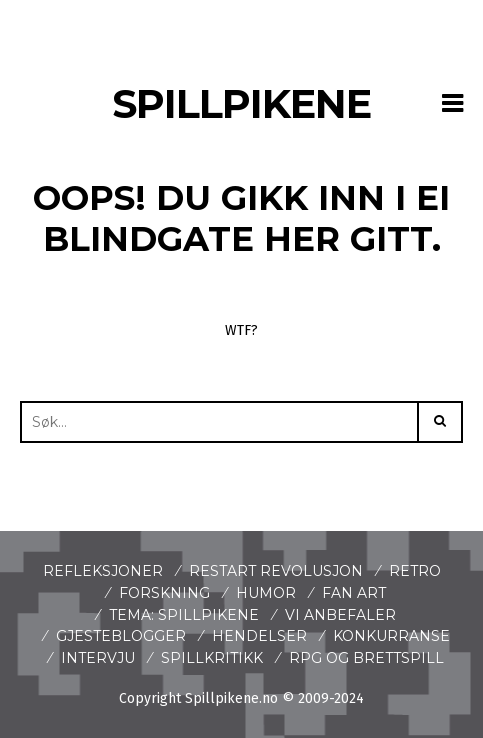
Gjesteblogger (121, 636)
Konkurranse (391, 636)
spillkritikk (212, 658)
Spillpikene (241, 103)
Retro (415, 571)
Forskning (164, 593)
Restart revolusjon (276, 571)
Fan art (354, 593)
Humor (266, 593)
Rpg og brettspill (366, 658)
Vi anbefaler (340, 615)
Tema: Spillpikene (184, 615)
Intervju (98, 658)
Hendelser (259, 636)
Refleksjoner (103, 571)
